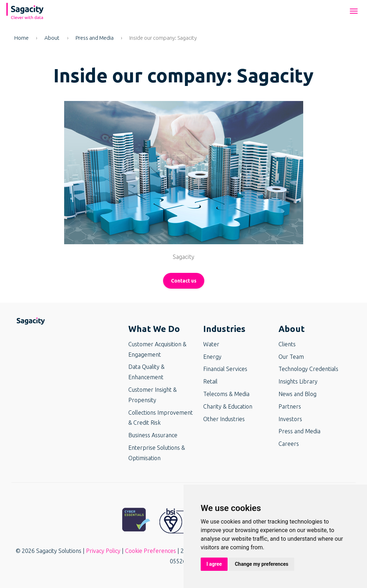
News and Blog (297, 394)
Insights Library (298, 381)
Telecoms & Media (226, 394)
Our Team (291, 357)
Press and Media (95, 38)
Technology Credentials (308, 369)
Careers (289, 444)
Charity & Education (228, 406)
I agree (214, 564)
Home (22, 38)
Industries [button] (224, 329)
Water (211, 344)
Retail (210, 381)
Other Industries (224, 419)
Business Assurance (153, 435)
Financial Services (225, 369)
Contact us (184, 281)
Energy (212, 357)
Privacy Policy (103, 551)
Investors (290, 419)
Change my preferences (261, 564)
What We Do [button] (154, 329)
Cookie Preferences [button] (151, 551)
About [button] (292, 329)
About (52, 38)
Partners (290, 406)
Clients (287, 344)
